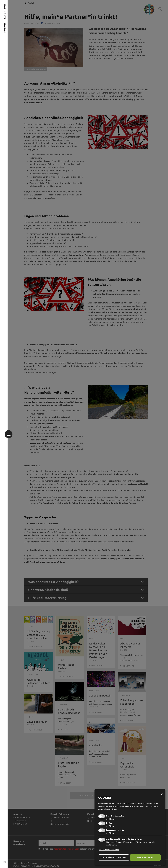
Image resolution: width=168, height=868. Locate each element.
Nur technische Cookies (109, 850)
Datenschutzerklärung (108, 809)
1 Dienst (110, 826)
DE (5, 862)
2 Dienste (111, 819)
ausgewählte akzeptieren (114, 857)
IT (5, 865)
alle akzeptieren (145, 857)
